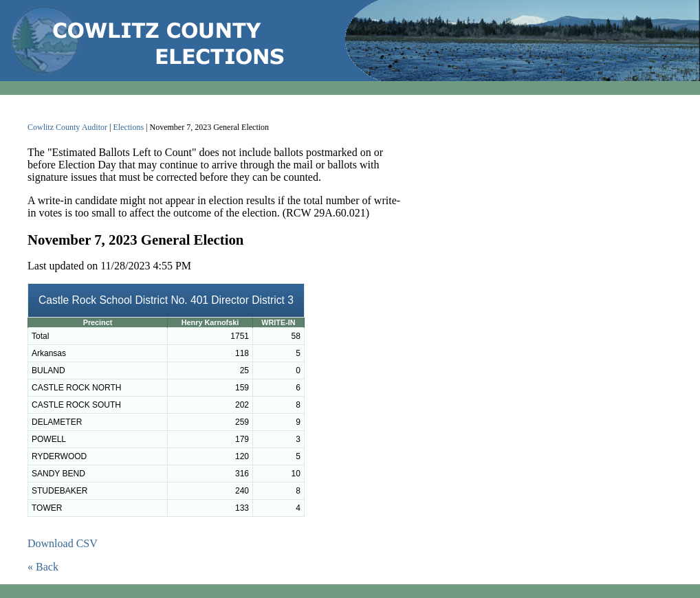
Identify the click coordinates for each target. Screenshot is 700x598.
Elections (128, 127)
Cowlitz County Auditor (67, 127)
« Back (43, 567)
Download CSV (63, 543)
